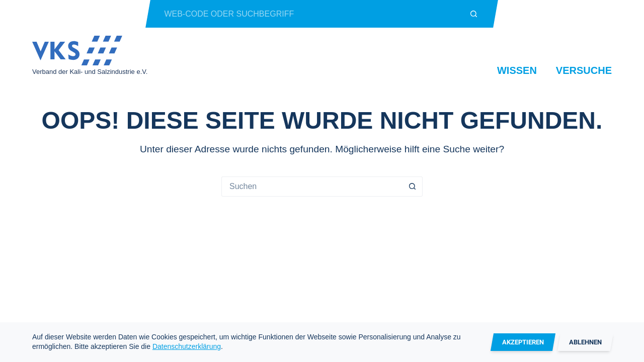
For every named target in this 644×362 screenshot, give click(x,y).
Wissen (517, 70)
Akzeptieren (523, 342)
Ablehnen (585, 342)
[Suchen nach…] (308, 14)
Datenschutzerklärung (187, 346)
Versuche (584, 70)
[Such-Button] (474, 14)
